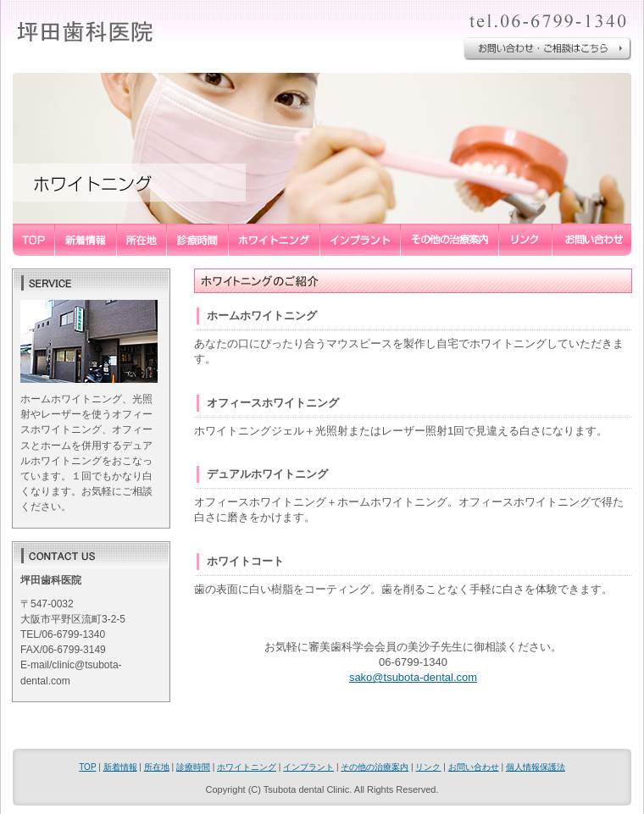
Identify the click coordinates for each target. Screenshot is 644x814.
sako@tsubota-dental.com (413, 677)
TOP (87, 767)
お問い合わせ (474, 767)
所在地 (157, 767)
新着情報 (120, 767)
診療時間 (193, 767)
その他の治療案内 (375, 767)
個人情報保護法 (536, 767)
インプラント (308, 767)
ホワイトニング (247, 767)
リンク (428, 767)
